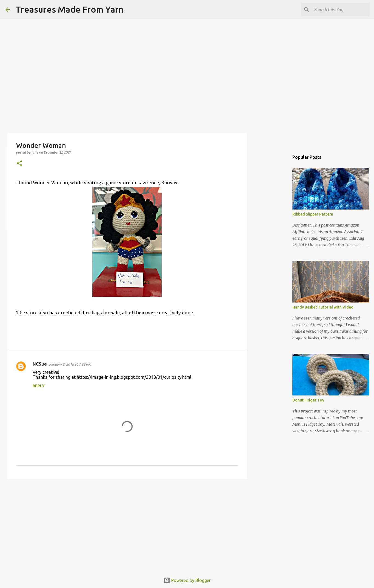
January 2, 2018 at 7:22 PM (70, 364)
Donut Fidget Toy (308, 400)
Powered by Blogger (187, 580)
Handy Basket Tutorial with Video (323, 307)
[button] (19, 164)
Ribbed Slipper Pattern (313, 214)
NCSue (40, 364)
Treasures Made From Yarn (69, 9)
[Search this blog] (341, 10)
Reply (39, 386)
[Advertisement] (127, 525)
